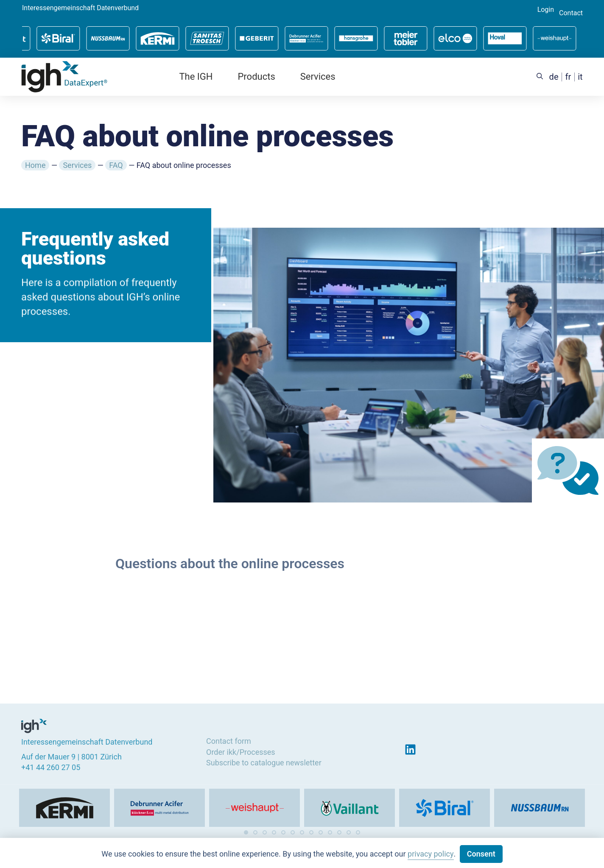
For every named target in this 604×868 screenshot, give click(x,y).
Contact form (229, 739)
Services (318, 77)
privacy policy (431, 854)
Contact (571, 13)
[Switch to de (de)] (554, 77)
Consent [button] (481, 854)
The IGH (196, 77)
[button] (246, 832)
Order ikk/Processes (241, 749)
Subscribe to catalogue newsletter (264, 760)
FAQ (116, 165)
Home (35, 165)
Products (256, 77)
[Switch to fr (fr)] (568, 77)
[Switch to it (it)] (580, 77)
